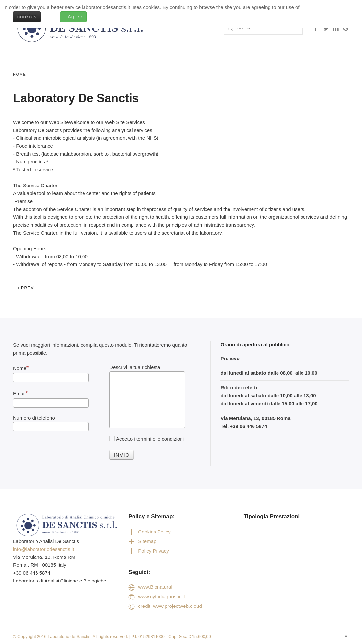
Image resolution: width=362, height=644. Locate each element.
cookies (27, 17)
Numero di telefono (34, 418)
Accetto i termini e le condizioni (147, 439)
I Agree (73, 17)
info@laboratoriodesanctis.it (44, 549)
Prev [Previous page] (25, 288)
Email (21, 393)
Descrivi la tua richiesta (135, 367)
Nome (21, 368)
